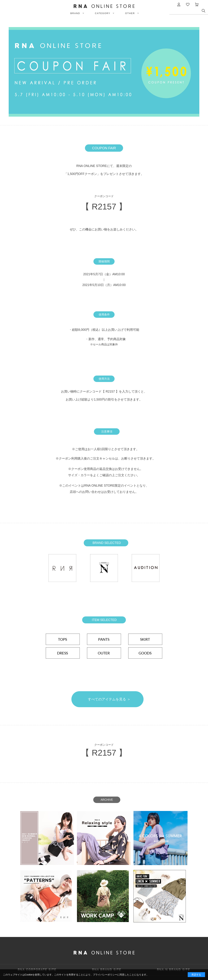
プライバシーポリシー (105, 975)
